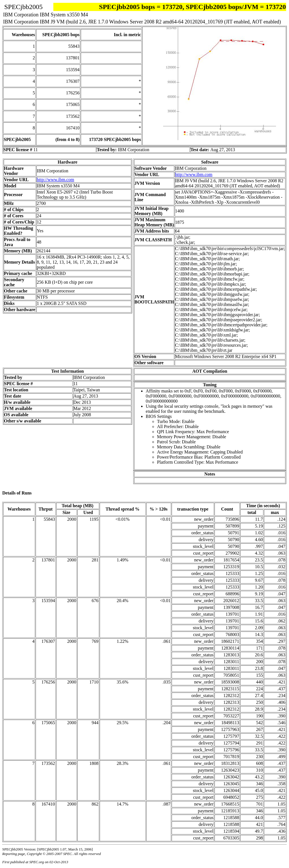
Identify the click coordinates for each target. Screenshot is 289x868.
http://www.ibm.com (55, 180)
